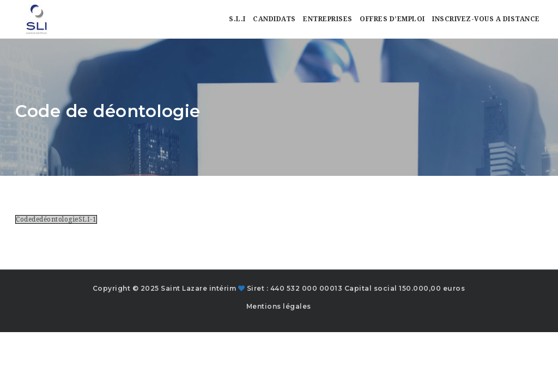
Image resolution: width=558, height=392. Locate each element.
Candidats (274, 19)
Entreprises (328, 19)
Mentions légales (279, 306)
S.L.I (237, 19)
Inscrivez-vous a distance (486, 19)
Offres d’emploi (392, 19)
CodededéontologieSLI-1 (56, 219)
